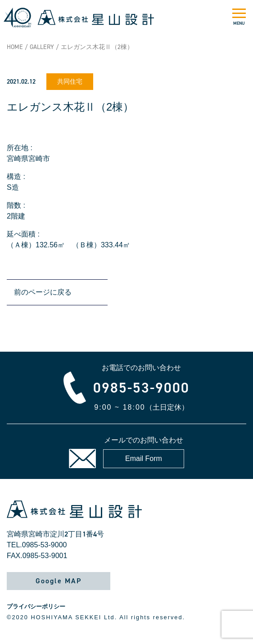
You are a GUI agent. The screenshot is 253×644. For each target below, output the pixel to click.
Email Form (144, 458)
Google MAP (59, 581)
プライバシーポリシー (36, 606)
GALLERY (42, 47)
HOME (15, 47)
